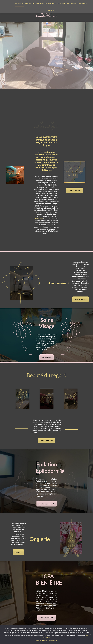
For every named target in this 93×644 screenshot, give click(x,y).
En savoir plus (53, 640)
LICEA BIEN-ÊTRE (47, 618)
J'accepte (38, 640)
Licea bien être (82, 3)
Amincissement (30, 3)
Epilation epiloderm (63, 3)
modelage (39, 218)
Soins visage (40, 3)
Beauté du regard (51, 3)
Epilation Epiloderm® (47, 504)
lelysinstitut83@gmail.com (47, 16)
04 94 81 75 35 (47, 14)
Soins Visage (46, 357)
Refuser (45, 640)
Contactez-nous (75, 190)
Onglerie (73, 3)
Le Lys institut (19, 3)
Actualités (51, 10)
